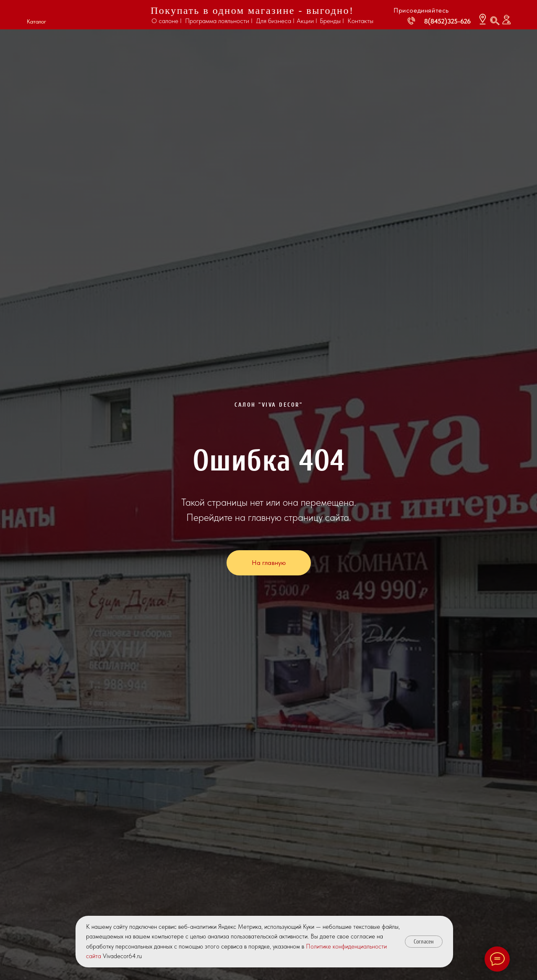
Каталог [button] (36, 21)
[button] (36, 12)
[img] (96, 15)
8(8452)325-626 (447, 21)
